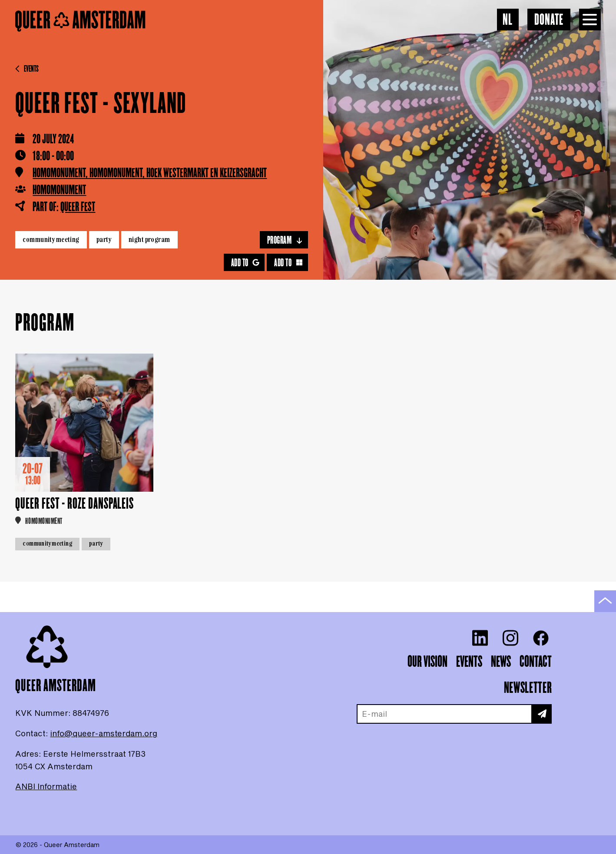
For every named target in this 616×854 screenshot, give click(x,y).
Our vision (427, 662)
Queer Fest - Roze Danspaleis (75, 504)
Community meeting (51, 239)
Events (27, 69)
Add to (245, 263)
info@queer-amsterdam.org (104, 733)
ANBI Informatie (46, 786)
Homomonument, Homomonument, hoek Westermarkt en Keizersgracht (150, 174)
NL (508, 20)
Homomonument (59, 190)
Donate (549, 20)
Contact (536, 662)
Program (285, 240)
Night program (149, 239)
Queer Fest (78, 207)
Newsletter (528, 688)
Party (104, 239)
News (501, 662)
